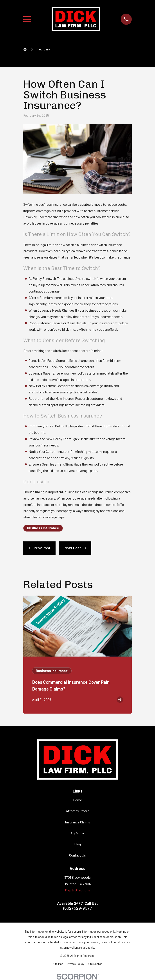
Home (77, 800)
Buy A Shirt (78, 833)
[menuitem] (58, 964)
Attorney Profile (78, 811)
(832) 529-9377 (78, 908)
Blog (77, 844)
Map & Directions (77, 890)
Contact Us (77, 855)
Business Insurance (43, 528)
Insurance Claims (77, 822)
